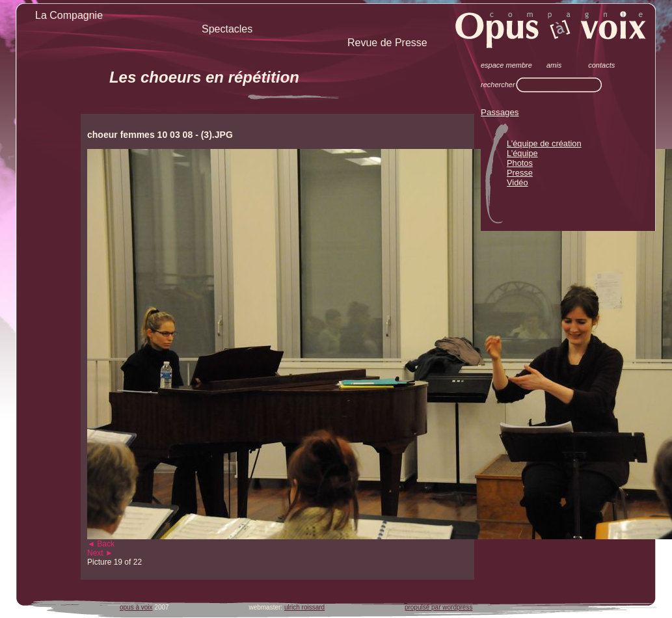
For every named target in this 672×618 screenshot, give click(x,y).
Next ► (100, 553)
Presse (520, 173)
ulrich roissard (304, 607)
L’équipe (522, 153)
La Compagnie (69, 15)
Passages (500, 112)
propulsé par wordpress (439, 607)
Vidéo (517, 182)
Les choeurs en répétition (204, 77)
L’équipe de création (544, 143)
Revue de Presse (387, 43)
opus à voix (136, 607)
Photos (520, 163)
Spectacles (227, 29)
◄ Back (101, 544)
